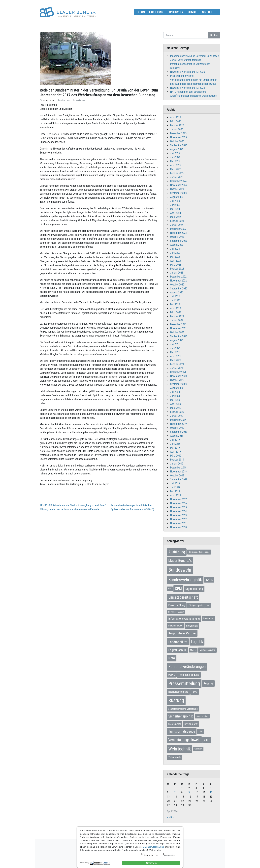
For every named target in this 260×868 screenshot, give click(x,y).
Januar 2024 (177, 225)
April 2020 (176, 404)
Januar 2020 (177, 416)
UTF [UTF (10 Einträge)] (201, 732)
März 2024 (176, 217)
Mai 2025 (175, 161)
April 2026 (176, 117)
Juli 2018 (175, 483)
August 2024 (177, 197)
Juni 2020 (175, 396)
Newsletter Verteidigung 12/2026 (187, 88)
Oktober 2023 (177, 237)
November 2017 (178, 499)
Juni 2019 (175, 444)
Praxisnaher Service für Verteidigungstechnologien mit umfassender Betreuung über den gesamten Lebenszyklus (193, 80)
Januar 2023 (177, 273)
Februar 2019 (177, 460)
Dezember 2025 (178, 133)
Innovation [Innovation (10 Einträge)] (208, 619)
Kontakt (207, 12)
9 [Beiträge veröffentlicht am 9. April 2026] (189, 792)
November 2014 (178, 511)
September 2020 (179, 384)
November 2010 (178, 527)
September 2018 (179, 480)
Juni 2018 (175, 487)
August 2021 (177, 340)
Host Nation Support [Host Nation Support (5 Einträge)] (176, 612)
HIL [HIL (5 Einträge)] (208, 605)
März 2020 (176, 408)
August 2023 (177, 245)
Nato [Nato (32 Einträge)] (172, 658)
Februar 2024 (177, 221)
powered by (84, 863)
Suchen (214, 35)
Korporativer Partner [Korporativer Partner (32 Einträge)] (182, 633)
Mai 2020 (175, 400)
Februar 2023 (177, 269)
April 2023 (176, 261)
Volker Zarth (65, 100)
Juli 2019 (175, 440)
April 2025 (176, 165)
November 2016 (178, 503)
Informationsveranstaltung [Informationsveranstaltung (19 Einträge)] (184, 619)
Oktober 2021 (177, 332)
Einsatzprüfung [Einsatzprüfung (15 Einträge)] (177, 605)
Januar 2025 (177, 177)
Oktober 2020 (177, 380)
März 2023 (176, 265)
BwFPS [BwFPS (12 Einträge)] (209, 580)
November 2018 (178, 472)
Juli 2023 (175, 249)
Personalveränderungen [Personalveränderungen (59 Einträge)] (187, 667)
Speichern (151, 863)
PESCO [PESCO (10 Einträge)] (172, 675)
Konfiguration (170, 855)
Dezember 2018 (178, 468)
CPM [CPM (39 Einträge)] (178, 589)
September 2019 (179, 432)
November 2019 (178, 424)
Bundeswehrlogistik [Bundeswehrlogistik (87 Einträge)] (185, 580)
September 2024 (179, 193)
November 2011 (178, 523)
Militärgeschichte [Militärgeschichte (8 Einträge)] (207, 650)
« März (170, 817)
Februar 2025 (177, 173)
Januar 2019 (177, 464)
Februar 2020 (177, 412)
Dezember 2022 (178, 277)
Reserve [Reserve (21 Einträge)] (208, 683)
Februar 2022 (177, 316)
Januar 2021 (177, 368)
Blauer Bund (155, 12)
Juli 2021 (175, 344)
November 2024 (178, 185)
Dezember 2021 (178, 324)
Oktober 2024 (177, 189)
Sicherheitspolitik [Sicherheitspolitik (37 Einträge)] (181, 716)
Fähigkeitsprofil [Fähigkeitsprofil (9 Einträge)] (196, 605)
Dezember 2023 (178, 229)
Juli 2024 (175, 201)
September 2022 (179, 289)
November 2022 (178, 281)
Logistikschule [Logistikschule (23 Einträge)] (177, 650)
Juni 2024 (175, 205)
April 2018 (176, 495)
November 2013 (178, 515)
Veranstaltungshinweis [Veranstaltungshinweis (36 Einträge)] (184, 740)
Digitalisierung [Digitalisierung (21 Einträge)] (194, 589)
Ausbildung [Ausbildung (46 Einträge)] (177, 552)
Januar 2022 (177, 320)
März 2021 (176, 360)
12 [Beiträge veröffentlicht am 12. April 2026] (211, 792)
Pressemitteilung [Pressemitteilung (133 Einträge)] (184, 683)
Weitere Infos (155, 850)
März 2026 (176, 121)
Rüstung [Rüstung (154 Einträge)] (176, 700)
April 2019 (176, 452)
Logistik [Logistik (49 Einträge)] (197, 642)
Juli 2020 (175, 392)
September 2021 (179, 336)
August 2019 (177, 436)
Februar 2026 (177, 125)
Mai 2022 (175, 304)
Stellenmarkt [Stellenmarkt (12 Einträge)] (191, 724)
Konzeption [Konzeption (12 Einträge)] (192, 626)
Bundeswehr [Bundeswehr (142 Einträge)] (180, 570)
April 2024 (176, 213)
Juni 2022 (175, 300)
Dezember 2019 (178, 420)
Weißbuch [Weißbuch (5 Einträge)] (198, 749)
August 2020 (177, 388)
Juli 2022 (175, 296)
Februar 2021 (177, 364)
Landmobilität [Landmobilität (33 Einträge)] (178, 642)
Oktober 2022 (177, 285)
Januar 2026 (177, 129)
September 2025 (179, 145)
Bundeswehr (175, 12)
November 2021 (178, 328)
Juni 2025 (175, 157)
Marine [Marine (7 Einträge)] (193, 650)
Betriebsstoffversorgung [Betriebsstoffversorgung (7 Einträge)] (199, 552)
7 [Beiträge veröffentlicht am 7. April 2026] (175, 792)
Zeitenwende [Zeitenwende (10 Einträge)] (175, 757)
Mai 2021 (175, 352)
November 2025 (178, 137)
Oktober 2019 (177, 428)
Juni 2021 (175, 348)
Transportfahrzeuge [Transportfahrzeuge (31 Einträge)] (182, 731)
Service (192, 12)
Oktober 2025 (177, 141)
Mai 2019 (175, 448)
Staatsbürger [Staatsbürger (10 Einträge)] (175, 724)
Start (142, 12)
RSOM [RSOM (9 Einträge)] (195, 692)
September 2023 (179, 241)
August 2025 (177, 149)
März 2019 (176, 456)
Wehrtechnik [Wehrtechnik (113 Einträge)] (180, 749)
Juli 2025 (175, 153)
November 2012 (178, 519)
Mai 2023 (175, 257)
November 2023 (178, 233)
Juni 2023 (175, 253)
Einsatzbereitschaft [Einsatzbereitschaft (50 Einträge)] (183, 597)
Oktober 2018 (177, 476)
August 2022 (177, 293)
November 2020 (178, 376)
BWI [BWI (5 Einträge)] (170, 589)
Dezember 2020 (178, 372)
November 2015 (178, 507)
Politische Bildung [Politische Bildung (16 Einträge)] (189, 675)
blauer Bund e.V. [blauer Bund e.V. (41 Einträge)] (180, 560)
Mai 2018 (175, 491)
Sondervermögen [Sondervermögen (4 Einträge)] (202, 716)
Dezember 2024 (178, 181)
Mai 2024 (175, 209)
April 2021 (176, 356)
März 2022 (176, 312)
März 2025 (176, 169)
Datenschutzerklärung (153, 847)
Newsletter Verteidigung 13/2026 (187, 72)
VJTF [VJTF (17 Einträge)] (207, 740)
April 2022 (176, 308)
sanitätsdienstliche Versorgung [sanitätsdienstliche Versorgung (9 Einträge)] (183, 709)
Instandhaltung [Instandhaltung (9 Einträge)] (175, 626)
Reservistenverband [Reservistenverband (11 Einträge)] (178, 692)
